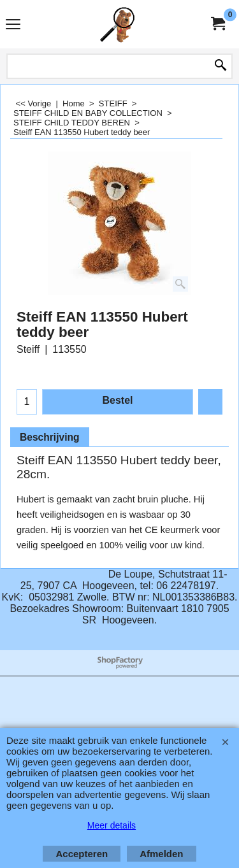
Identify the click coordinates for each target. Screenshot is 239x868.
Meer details (112, 825)
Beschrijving (50, 437)
